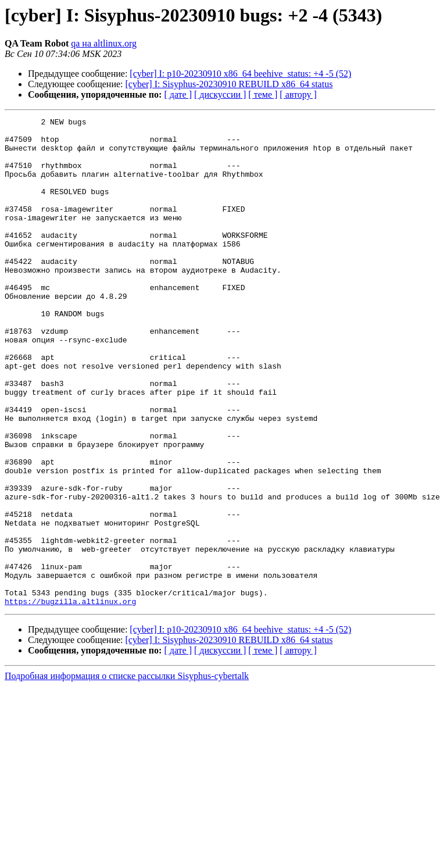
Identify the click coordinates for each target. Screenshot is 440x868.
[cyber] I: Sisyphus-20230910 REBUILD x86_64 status (229, 84)
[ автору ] (298, 94)
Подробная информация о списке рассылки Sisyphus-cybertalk (127, 774)
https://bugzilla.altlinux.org (70, 699)
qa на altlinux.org (104, 43)
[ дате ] (178, 94)
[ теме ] (263, 94)
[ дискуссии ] (220, 94)
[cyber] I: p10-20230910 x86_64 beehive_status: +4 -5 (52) (240, 74)
